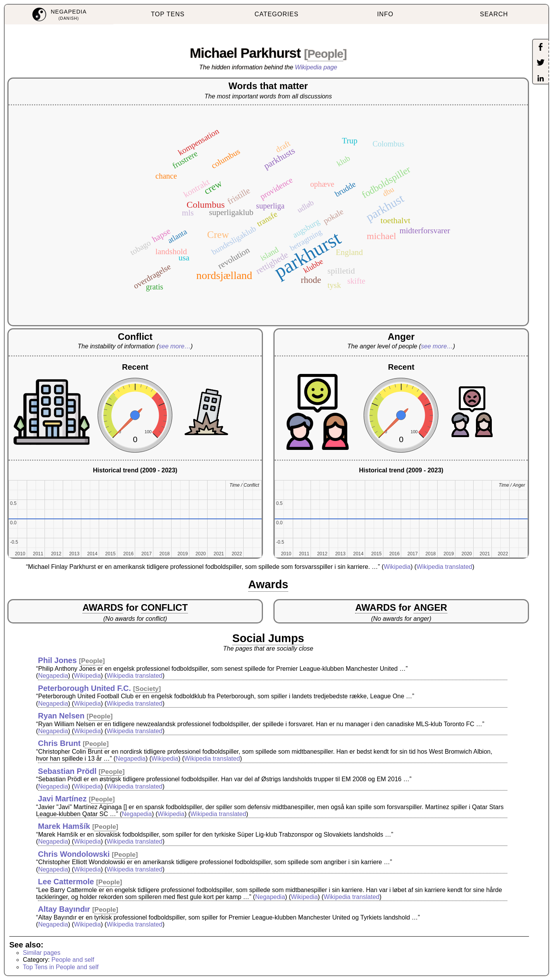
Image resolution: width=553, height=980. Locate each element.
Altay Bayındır (64, 909)
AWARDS (103, 607)
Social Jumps (268, 638)
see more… (174, 346)
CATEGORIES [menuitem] (276, 14)
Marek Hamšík (64, 826)
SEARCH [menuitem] (494, 14)
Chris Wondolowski (74, 854)
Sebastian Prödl (67, 771)
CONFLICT (164, 607)
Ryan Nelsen (61, 716)
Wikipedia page (316, 67)
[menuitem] (59, 15)
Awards (268, 584)
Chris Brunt (59, 743)
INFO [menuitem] (385, 14)
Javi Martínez (62, 799)
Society (147, 689)
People (325, 54)
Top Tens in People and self (61, 967)
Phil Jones (57, 660)
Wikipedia (397, 567)
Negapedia (53, 676)
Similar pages (42, 953)
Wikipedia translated (444, 567)
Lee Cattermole (66, 882)
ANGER (430, 607)
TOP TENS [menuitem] (168, 14)
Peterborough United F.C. (84, 688)
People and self (73, 960)
